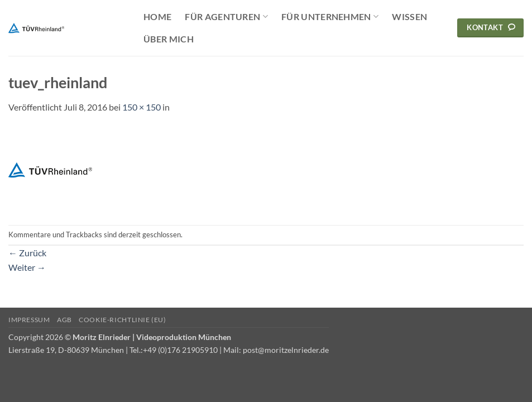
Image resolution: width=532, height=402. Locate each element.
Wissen (409, 16)
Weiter (27, 267)
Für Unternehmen (330, 17)
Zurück (27, 253)
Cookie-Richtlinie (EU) (122, 320)
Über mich (169, 39)
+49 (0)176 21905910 (180, 350)
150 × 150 (142, 107)
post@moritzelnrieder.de (286, 350)
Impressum (29, 320)
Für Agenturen (226, 17)
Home (157, 16)
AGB (64, 320)
